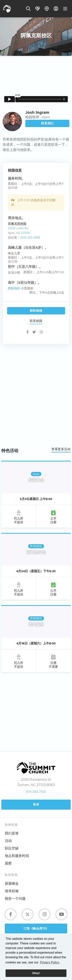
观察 (8, 863)
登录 (36, 805)
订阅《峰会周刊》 (36, 928)
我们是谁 (12, 833)
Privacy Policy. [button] (50, 962)
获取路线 (36, 311)
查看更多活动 (61, 449)
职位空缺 (12, 848)
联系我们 (47, 123)
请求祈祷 (12, 891)
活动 (8, 841)
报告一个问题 (15, 899)
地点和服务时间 (17, 856)
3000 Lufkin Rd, (18, 228)
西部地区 (14, 288)
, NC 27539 (22, 233)
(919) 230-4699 (30, 237)
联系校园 (36, 321)
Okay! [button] (36, 973)
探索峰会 (12, 884)
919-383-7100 (36, 792)
